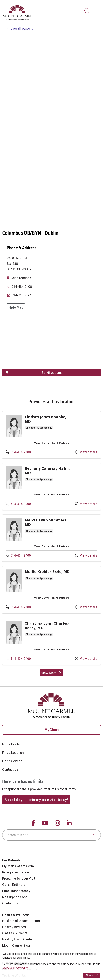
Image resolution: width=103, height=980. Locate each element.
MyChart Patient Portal (18, 866)
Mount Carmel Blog (16, 945)
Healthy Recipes (14, 927)
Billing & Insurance (15, 872)
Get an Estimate (14, 885)
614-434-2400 (22, 287)
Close (92, 975)
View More (52, 673)
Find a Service (12, 761)
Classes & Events (15, 933)
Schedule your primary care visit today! (36, 800)
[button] (98, 10)
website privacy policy (15, 968)
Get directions (21, 278)
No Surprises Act (14, 897)
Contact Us (10, 769)
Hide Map (16, 307)
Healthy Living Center (18, 939)
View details (86, 452)
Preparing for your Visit (19, 878)
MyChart (52, 730)
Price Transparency (16, 891)
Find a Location (13, 753)
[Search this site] (51, 835)
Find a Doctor (12, 744)
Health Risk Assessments (21, 921)
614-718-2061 (22, 295)
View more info (51, 435)
